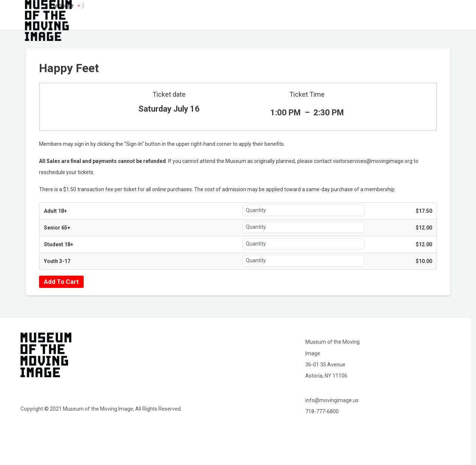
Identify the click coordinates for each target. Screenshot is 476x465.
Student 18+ (59, 244)
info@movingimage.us (332, 400)
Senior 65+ (57, 228)
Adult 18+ (55, 211)
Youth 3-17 (57, 261)
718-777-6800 (322, 411)
